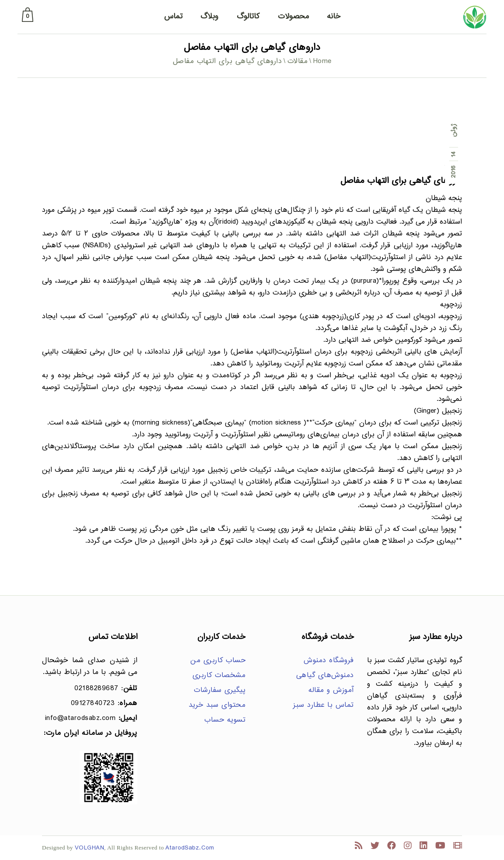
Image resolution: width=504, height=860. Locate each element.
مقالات (298, 61)
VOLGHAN (90, 848)
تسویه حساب (225, 720)
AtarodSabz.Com (190, 848)
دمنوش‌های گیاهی (325, 676)
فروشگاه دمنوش (329, 661)
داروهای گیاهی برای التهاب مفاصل (401, 181)
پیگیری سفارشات (220, 690)
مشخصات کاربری (219, 676)
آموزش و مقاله (331, 690)
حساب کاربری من (218, 661)
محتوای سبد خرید (217, 705)
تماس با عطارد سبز (324, 705)
